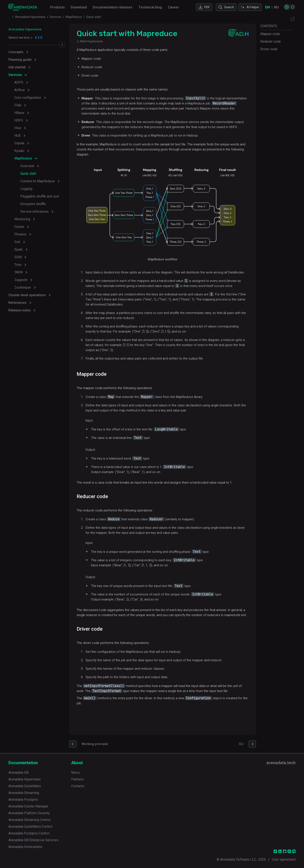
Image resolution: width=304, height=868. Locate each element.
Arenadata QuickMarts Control (30, 827)
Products (57, 7)
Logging (26, 189)
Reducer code (271, 41)
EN (267, 7)
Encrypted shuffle (33, 204)
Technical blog (150, 7)
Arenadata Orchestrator (25, 847)
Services (15, 75)
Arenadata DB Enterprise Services (33, 840)
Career (173, 7)
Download (79, 7)
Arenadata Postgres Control (29, 833)
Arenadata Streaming (24, 793)
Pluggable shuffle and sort (40, 196)
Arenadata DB (18, 773)
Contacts (78, 786)
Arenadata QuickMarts (25, 786)
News (75, 773)
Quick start (28, 174)
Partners (77, 779)
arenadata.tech (281, 763)
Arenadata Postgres (23, 800)
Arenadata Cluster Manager (28, 806)
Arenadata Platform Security (29, 813)
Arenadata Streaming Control (29, 820)
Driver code (269, 49)
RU (276, 7)
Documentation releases (113, 7)
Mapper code (270, 34)
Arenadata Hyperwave (25, 29)
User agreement (284, 859)
